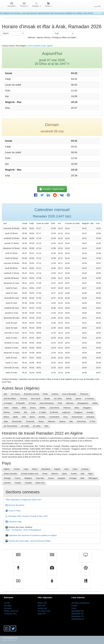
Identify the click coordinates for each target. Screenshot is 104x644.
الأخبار (52, 559)
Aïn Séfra (58, 399)
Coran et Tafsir (13, 511)
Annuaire (8, 608)
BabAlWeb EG (78, 614)
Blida (24, 408)
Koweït (74, 474)
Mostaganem (83, 403)
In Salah (42, 412)
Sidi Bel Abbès (10, 399)
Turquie (18, 483)
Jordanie (85, 469)
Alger (6, 421)
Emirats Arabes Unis (30, 474)
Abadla (47, 399)
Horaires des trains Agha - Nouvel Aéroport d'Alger (29, 541)
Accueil (7, 603)
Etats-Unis (40, 483)
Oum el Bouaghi (69, 394)
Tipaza (41, 421)
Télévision (86, 559)
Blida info (42, 606)
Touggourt (78, 412)
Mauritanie (46, 469)
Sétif (24, 417)
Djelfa (15, 417)
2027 (40, 500)
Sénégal (7, 478)
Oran (65, 417)
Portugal (73, 478)
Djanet (78, 399)
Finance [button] (24, 5)
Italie (82, 478)
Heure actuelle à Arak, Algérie (40, 46)
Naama (62, 421)
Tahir (46, 426)
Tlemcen (24, 399)
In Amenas (90, 399)
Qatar (64, 474)
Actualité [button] (12, 5)
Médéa (42, 408)
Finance (18, 585)
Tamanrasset (77, 417)
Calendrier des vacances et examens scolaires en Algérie (33, 535)
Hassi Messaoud (47, 403)
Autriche (7, 483)
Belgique (28, 478)
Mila (71, 421)
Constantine (54, 417)
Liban (75, 469)
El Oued (32, 403)
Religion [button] (37, 5)
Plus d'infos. (88, 13)
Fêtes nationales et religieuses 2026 (21, 500)
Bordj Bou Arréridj (31, 394)
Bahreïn (55, 474)
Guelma (55, 394)
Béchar (7, 412)
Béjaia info (42, 603)
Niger (90, 474)
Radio (18, 572)
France (18, 478)
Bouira (33, 408)
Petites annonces (11, 611)
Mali (83, 474)
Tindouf (17, 412)
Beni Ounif (36, 399)
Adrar (77, 408)
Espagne (62, 478)
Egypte (57, 469)
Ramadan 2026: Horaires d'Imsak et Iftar (24, 516)
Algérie (7, 469)
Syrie (66, 469)
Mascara (70, 403)
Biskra (6, 417)
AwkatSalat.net (78, 619)
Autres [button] (49, 5)
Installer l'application (52, 189)
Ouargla (90, 412)
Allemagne (93, 478)
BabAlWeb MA (78, 611)
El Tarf (92, 421)
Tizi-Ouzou (15, 394)
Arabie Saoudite (10, 474)
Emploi (74, 606)
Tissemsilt (30, 421)
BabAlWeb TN (77, 616)
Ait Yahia (37, 426)
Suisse (51, 478)
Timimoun (84, 394)
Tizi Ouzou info (44, 611)
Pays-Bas (40, 478)
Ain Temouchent (10, 426)
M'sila (45, 394)
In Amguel (8, 403)
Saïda (95, 403)
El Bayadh (20, 403)
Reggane (87, 408)
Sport (86, 572)
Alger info (42, 614)
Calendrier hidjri (14, 522)
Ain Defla (25, 426)
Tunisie (17, 469)
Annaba (42, 417)
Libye (26, 469)
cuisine (86, 585)
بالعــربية (97, 6)
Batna (32, 417)
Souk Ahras (54, 408)
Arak (33, 412)
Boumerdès (17, 421)
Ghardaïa (90, 417)
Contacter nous (10, 614)
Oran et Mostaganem (32, 530)
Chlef (60, 403)
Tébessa (67, 408)
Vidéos (52, 572)
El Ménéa (54, 412)
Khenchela (81, 421)
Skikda (69, 399)
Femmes (52, 585)
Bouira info (42, 608)
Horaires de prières (15, 505)
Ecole (74, 608)
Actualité (18, 559)
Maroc (35, 469)
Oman (45, 474)
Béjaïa (15, 408)
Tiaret (6, 408)
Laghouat (66, 412)
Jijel (5, 394)
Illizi (25, 412)
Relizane (51, 421)
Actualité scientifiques (81, 603)
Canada (28, 483)
